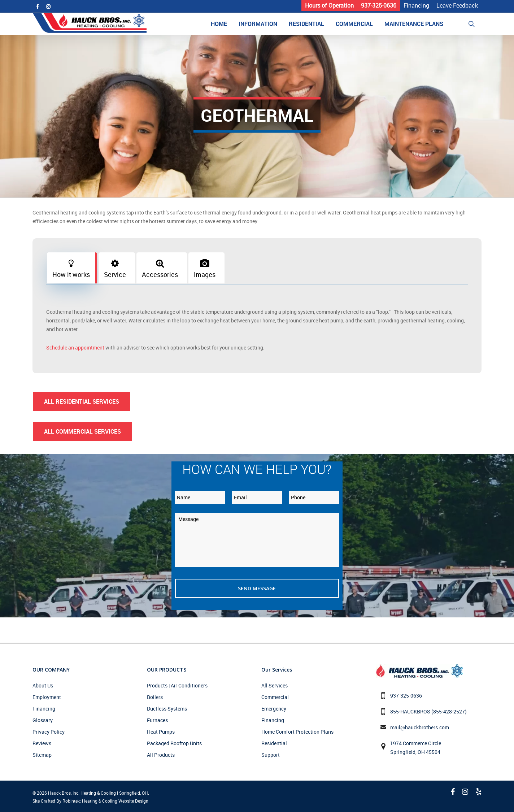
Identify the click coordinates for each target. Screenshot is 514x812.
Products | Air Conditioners (177, 685)
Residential (274, 743)
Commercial (275, 697)
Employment (47, 697)
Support (271, 755)
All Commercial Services (82, 431)
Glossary (43, 720)
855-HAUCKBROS (410, 711)
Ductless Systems (167, 709)
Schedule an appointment (67, 348)
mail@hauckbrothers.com (420, 727)
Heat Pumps (161, 732)
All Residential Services (82, 401)
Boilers (155, 697)
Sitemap (42, 755)
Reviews (42, 743)
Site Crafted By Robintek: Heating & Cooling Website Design (90, 801)
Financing (44, 709)
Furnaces (157, 720)
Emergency (274, 709)
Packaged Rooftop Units (174, 743)
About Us (43, 685)
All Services (275, 685)
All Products (161, 755)
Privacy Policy (49, 732)
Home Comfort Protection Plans (297, 732)
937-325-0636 (406, 696)
